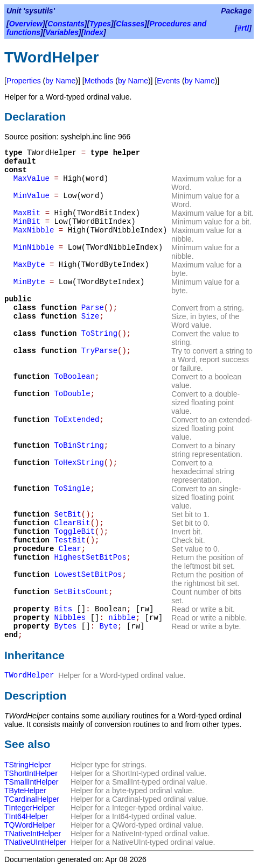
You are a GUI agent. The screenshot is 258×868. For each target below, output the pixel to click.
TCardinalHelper (32, 799)
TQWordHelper (30, 825)
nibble (122, 618)
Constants (66, 24)
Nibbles (70, 618)
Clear (70, 549)
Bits (63, 609)
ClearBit (72, 523)
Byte (108, 626)
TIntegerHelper (29, 808)
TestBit (70, 540)
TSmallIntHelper (31, 782)
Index (93, 32)
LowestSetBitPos (88, 575)
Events (168, 81)
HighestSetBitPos (90, 558)
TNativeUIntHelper (35, 842)
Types (100, 24)
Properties (24, 81)
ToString (99, 334)
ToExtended (76, 420)
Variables (62, 32)
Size (90, 316)
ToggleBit (74, 532)
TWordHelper (29, 675)
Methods (99, 81)
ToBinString (79, 446)
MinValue (32, 196)
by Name (60, 81)
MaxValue (32, 179)
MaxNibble (34, 230)
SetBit (67, 514)
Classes (130, 24)
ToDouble (72, 394)
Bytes (65, 626)
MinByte (29, 282)
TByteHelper (25, 791)
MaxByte (29, 265)
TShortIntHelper (31, 773)
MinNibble (34, 248)
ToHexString (79, 463)
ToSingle (72, 489)
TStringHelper (27, 765)
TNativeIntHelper (33, 834)
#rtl (243, 28)
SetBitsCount (81, 592)
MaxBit (27, 213)
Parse (93, 308)
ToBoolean (74, 377)
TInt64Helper (26, 816)
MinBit (27, 222)
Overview (26, 24)
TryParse (99, 351)
